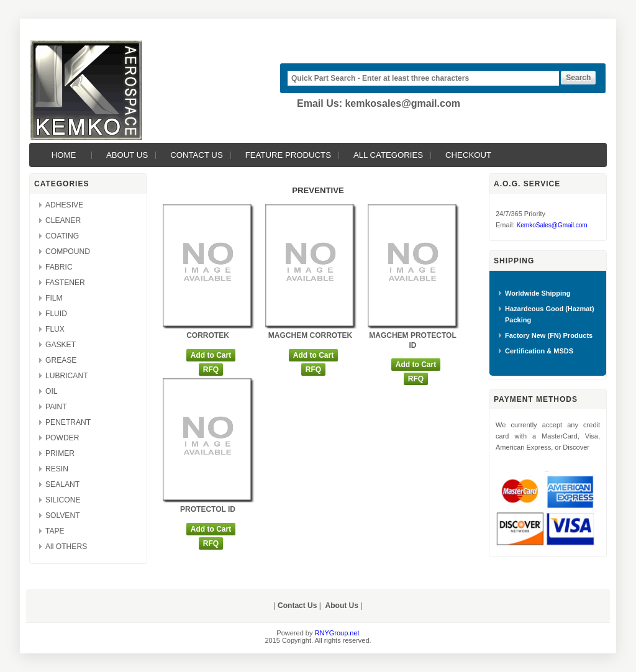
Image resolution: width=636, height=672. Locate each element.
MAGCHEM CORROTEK (310, 335)
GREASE (61, 360)
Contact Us (197, 155)
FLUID (56, 314)
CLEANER (63, 220)
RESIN (57, 469)
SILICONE (63, 500)
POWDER (62, 438)
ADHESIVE (64, 205)
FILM (54, 298)
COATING (62, 236)
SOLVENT (63, 515)
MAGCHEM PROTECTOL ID (412, 340)
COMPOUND (68, 252)
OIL (52, 391)
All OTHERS (66, 547)
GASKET (61, 345)
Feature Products (288, 155)
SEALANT (62, 484)
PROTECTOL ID (208, 509)
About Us (127, 155)
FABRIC (59, 267)
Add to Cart (211, 355)
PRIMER (60, 453)
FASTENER (65, 283)
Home (64, 155)
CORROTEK (208, 335)
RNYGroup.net (337, 633)
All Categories (388, 155)
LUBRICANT (67, 376)
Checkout (468, 155)
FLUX (55, 329)
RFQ (211, 370)
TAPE (55, 531)
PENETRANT (68, 422)
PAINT (56, 407)
